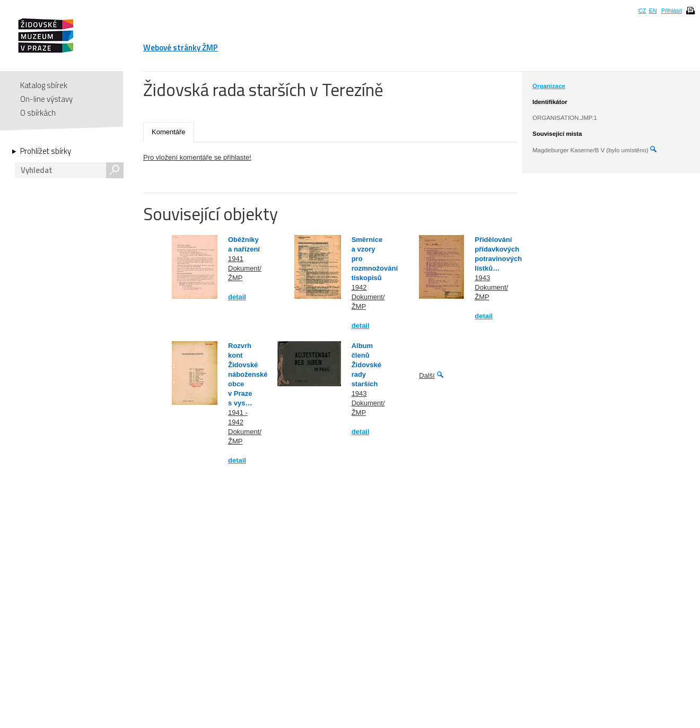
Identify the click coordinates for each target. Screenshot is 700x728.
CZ (642, 11)
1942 (359, 287)
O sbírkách (38, 113)
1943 (482, 278)
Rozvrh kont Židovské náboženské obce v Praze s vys (248, 374)
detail (237, 297)
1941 (236, 259)
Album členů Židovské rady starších (366, 365)
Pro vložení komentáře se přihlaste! (197, 157)
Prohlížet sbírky (46, 151)
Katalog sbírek (44, 85)
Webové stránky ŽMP (181, 47)
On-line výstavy (46, 99)
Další (427, 375)
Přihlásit (672, 11)
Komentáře (169, 132)
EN (653, 11)
